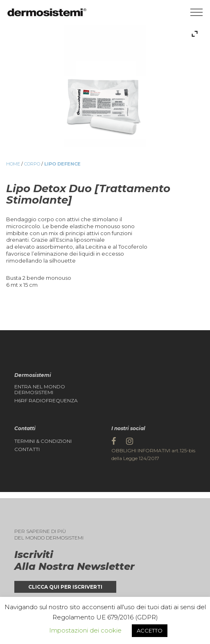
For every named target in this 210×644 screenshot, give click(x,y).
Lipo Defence (62, 164)
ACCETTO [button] (150, 630)
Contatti (27, 449)
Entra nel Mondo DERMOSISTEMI (40, 390)
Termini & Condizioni (43, 441)
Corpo (32, 164)
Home (13, 164)
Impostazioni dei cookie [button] (85, 630)
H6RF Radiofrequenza (46, 401)
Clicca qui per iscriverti (65, 587)
